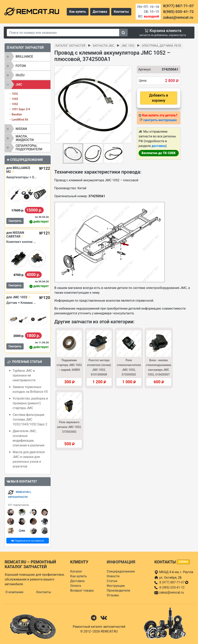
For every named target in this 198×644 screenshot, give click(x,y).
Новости (113, 576)
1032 (15, 94)
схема (183, 562)
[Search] (63, 33)
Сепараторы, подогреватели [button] (29, 147)
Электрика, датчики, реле (161, 46)
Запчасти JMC (103, 46)
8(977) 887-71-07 (178, 6)
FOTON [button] (21, 66)
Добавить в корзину (159, 98)
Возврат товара (82, 590)
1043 (15, 99)
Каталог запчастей (71, 46)
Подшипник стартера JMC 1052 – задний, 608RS (69, 365)
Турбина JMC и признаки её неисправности (24, 375)
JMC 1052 (128, 46)
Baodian (17, 114)
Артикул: (143, 69)
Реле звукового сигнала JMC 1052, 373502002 (69, 427)
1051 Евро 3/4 (21, 109)
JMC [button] (19, 84)
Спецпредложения (121, 571)
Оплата (75, 586)
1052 (15, 104)
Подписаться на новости (28, 541)
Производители (118, 590)
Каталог (76, 571)
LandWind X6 (20, 120)
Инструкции (116, 586)
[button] (128, 104)
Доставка (100, 12)
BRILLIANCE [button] (24, 56)
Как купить (78, 12)
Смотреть (15, 221)
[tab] (28, 57)
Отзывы (113, 595)
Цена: (143, 81)
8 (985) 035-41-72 (172, 588)
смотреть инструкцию (160, 120)
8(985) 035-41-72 (178, 12)
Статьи (112, 581)
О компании (14, 592)
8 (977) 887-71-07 (174, 582)
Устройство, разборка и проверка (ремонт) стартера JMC (30, 403)
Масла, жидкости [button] (25, 138)
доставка (159, 146)
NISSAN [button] (21, 129)
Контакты (121, 12)
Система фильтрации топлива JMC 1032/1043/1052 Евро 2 (30, 420)
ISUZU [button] (20, 75)
